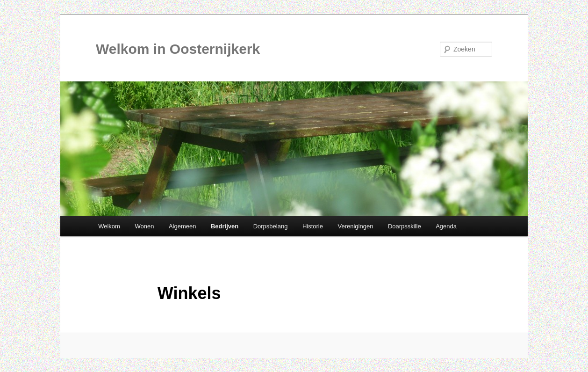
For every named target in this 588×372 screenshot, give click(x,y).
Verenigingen (355, 226)
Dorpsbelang (271, 226)
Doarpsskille (405, 226)
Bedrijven (225, 226)
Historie (313, 226)
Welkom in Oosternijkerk (178, 49)
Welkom (109, 226)
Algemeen (183, 226)
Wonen (144, 226)
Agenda (446, 226)
